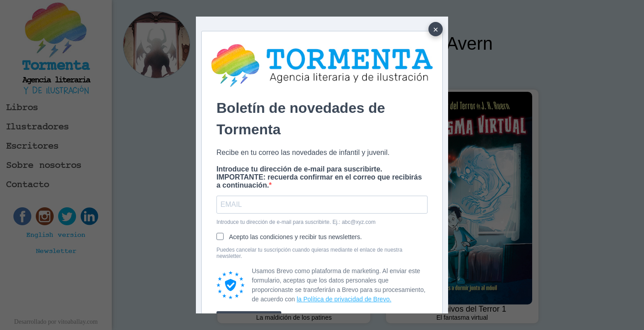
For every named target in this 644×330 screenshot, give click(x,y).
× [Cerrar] (436, 30)
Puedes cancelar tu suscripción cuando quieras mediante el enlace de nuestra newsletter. (309, 253)
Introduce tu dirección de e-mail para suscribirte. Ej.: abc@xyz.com (296, 222)
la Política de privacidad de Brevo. (344, 299)
